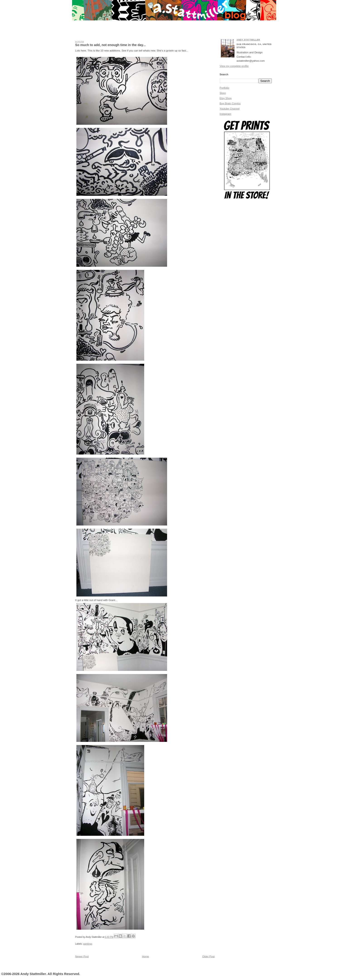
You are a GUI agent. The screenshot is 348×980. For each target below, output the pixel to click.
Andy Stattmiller (248, 40)
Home (145, 956)
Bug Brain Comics (230, 103)
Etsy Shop (226, 98)
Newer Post (82, 956)
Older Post (208, 956)
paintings (88, 944)
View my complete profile (234, 66)
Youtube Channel (230, 109)
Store (223, 93)
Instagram (225, 114)
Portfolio (224, 88)
